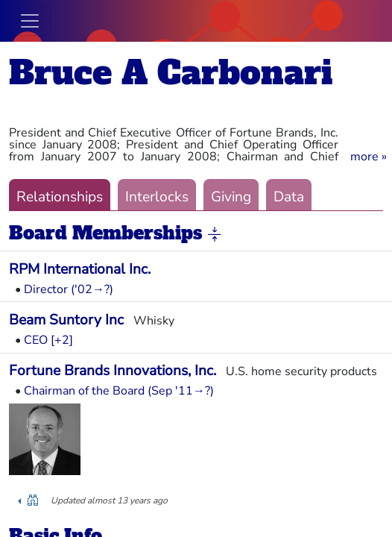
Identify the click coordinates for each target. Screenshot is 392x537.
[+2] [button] (62, 340)
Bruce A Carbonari (171, 73)
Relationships (60, 197)
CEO (36, 340)
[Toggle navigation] (30, 21)
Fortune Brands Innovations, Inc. (113, 371)
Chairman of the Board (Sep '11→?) (119, 391)
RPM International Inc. (80, 269)
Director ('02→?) (69, 289)
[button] (369, 157)
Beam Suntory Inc (66, 320)
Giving (231, 197)
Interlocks (157, 197)
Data (289, 197)
